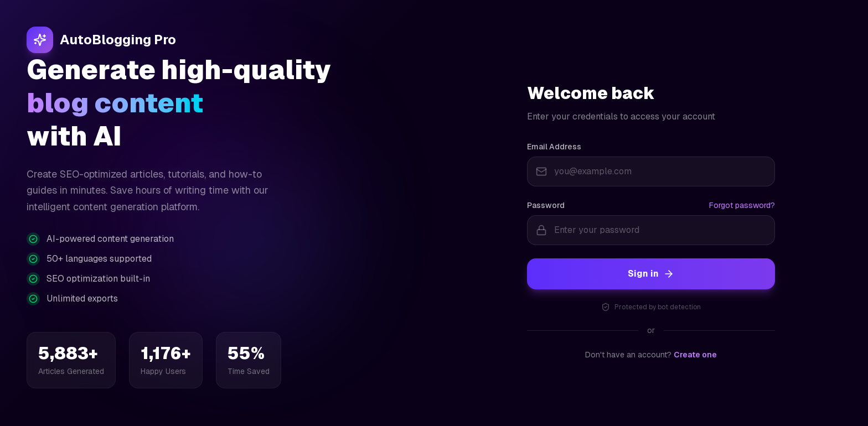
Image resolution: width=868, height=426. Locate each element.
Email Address (554, 147)
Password (546, 206)
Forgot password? (742, 206)
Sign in (651, 274)
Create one (695, 355)
